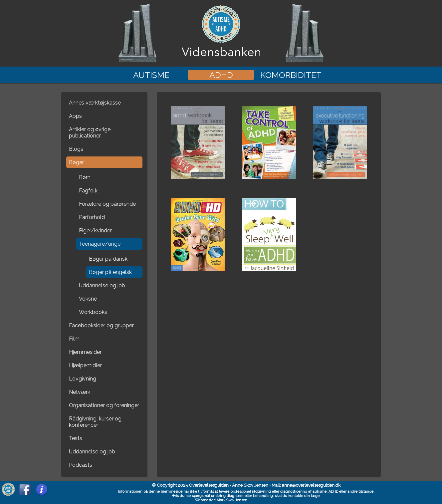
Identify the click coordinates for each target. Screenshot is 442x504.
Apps (75, 116)
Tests (76, 438)
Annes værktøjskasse (95, 103)
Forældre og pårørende (107, 204)
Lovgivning (83, 379)
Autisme (151, 75)
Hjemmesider (85, 352)
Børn (85, 177)
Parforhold (92, 217)
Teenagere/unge (100, 244)
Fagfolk (88, 191)
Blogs (76, 149)
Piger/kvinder (95, 231)
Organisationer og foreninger (104, 405)
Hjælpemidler (85, 365)
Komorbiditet (291, 75)
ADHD (221, 75)
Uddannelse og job (102, 285)
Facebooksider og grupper (101, 325)
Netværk (80, 392)
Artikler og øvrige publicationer (90, 132)
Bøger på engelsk (110, 272)
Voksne (88, 299)
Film (74, 339)
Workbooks (93, 312)
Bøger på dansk (108, 259)
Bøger (76, 162)
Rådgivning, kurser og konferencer (95, 422)
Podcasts (81, 465)
